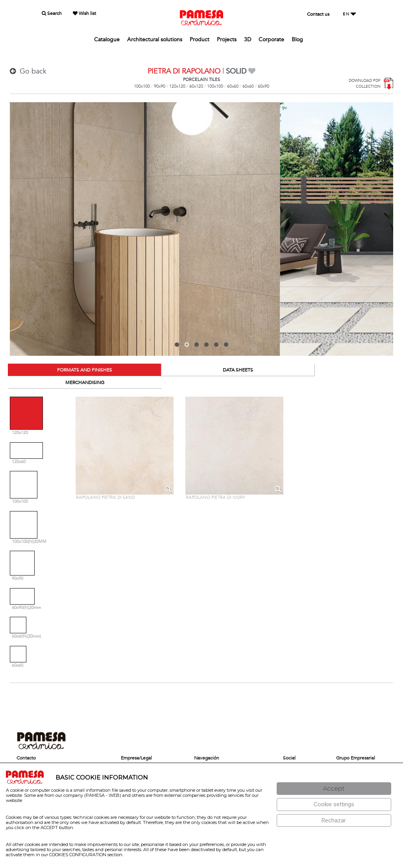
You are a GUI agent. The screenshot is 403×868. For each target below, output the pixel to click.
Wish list (84, 13)
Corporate (271, 40)
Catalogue (107, 40)
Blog (297, 40)
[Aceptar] (334, 789)
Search (52, 13)
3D (248, 40)
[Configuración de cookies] (334, 805)
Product (200, 40)
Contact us (318, 14)
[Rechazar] (334, 821)
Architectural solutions (155, 40)
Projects (227, 40)
